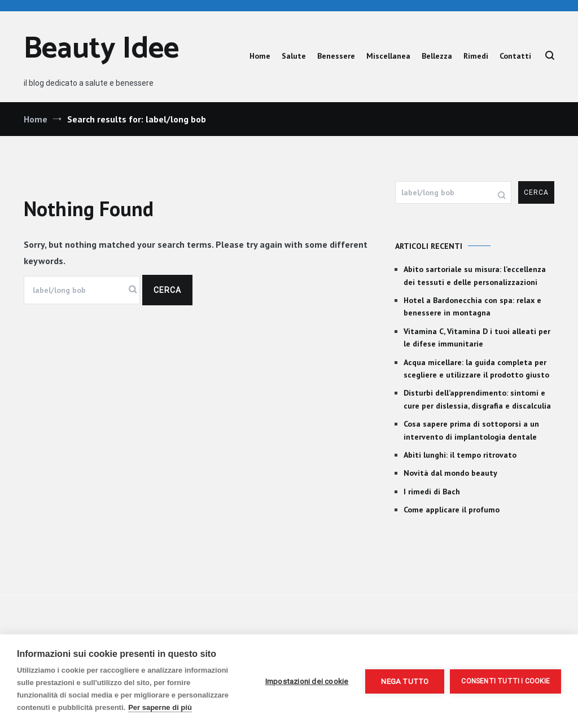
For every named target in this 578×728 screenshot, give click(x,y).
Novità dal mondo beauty (450, 473)
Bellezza (437, 56)
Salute (294, 56)
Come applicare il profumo (452, 510)
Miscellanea (388, 56)
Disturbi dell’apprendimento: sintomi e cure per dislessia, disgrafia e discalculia (477, 399)
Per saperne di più (160, 707)
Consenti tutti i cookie (505, 681)
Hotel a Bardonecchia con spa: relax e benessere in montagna (472, 306)
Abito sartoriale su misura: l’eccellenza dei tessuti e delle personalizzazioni (475, 275)
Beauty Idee (101, 49)
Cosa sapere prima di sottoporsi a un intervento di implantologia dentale (471, 430)
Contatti (515, 56)
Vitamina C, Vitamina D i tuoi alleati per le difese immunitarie (477, 337)
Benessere (336, 56)
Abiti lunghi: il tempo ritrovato (460, 455)
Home (260, 56)
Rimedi (476, 56)
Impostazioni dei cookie (307, 681)
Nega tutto (405, 681)
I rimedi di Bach (432, 492)
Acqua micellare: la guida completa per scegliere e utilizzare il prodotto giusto (476, 369)
